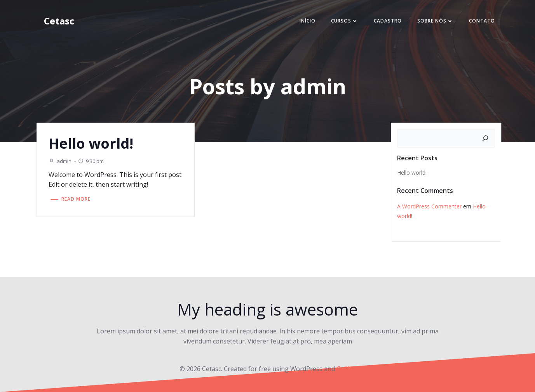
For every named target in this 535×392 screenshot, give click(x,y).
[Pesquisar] (485, 138)
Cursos (345, 21)
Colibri (346, 369)
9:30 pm (91, 161)
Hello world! (412, 173)
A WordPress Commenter (429, 206)
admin (60, 161)
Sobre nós (435, 21)
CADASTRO (388, 21)
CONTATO (482, 21)
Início (308, 21)
